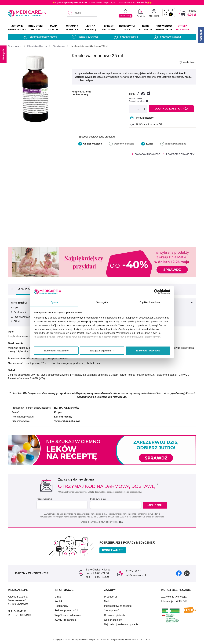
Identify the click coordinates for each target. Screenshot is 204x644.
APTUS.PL (146, 640)
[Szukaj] (70, 13)
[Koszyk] (182, 13)
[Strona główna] (15, 46)
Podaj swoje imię (44, 499)
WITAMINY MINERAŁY (72, 28)
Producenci (110, 597)
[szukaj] (82, 13)
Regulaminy (61, 606)
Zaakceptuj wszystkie (148, 351)
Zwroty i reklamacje (66, 620)
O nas (58, 597)
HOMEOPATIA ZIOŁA (127, 28)
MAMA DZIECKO (54, 28)
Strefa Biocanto (182, 28)
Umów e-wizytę (113, 550)
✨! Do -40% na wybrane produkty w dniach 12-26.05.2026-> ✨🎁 (102, 3)
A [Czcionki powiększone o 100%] (172, 10)
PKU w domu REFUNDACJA (164, 28)
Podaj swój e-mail (98, 499)
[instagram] (187, 573)
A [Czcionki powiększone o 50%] (169, 10)
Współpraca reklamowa (68, 615)
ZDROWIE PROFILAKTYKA (17, 28)
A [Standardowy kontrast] (166, 14)
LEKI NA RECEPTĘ (90, 28)
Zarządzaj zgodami (102, 351)
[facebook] (179, 573)
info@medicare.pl (136, 575)
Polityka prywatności (66, 610)
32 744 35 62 (133, 571)
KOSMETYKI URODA (35, 28)
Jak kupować (111, 610)
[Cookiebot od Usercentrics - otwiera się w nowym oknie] (156, 292)
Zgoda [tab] (54, 302)
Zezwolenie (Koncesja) (174, 597)
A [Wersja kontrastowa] (171, 14)
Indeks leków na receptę (118, 606)
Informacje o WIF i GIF (174, 601)
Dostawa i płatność (115, 615)
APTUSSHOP (102, 640)
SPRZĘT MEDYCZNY (109, 28)
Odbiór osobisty (113, 620)
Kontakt (59, 601)
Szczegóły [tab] (102, 302)
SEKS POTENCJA (146, 28)
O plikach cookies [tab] (150, 302)
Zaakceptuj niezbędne (56, 351)
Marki (107, 601)
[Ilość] (138, 109)
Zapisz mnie (156, 505)
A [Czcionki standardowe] (165, 11)
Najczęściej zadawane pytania (121, 625)
